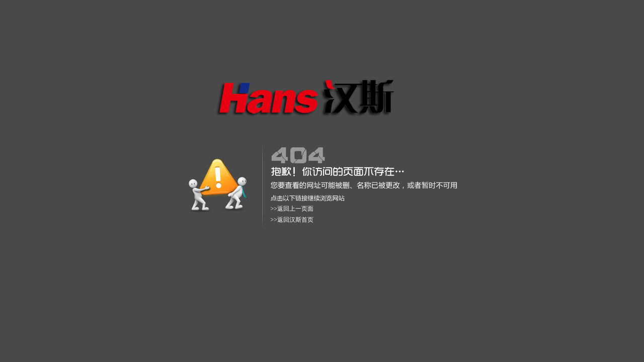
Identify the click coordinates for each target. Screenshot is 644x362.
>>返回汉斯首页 (292, 220)
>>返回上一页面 (292, 209)
